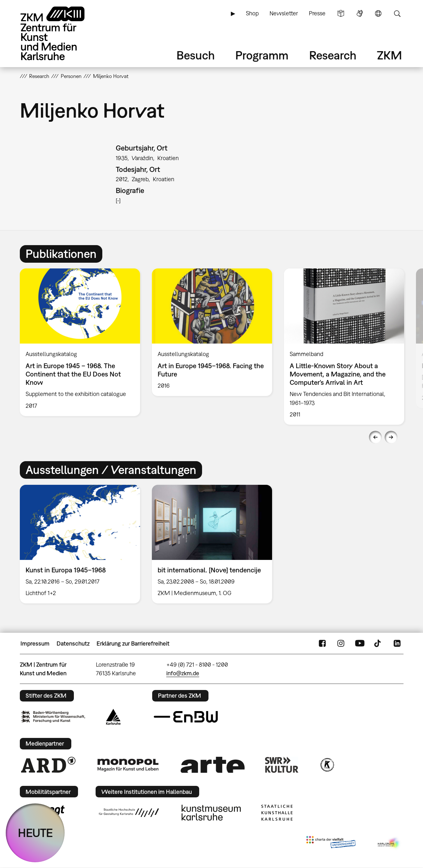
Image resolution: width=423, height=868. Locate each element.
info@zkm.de (183, 673)
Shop (252, 13)
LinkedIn (397, 644)
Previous (375, 437)
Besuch (196, 55)
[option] (80, 342)
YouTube (360, 644)
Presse (317, 13)
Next (391, 437)
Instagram (341, 644)
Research (333, 55)
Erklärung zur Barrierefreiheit (133, 643)
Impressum (35, 643)
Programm (262, 55)
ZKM (389, 55)
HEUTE (35, 833)
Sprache (378, 13)
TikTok (378, 644)
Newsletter (284, 13)
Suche (397, 13)
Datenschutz (73, 643)
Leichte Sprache (341, 13)
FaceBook (322, 644)
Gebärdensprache (360, 13)
